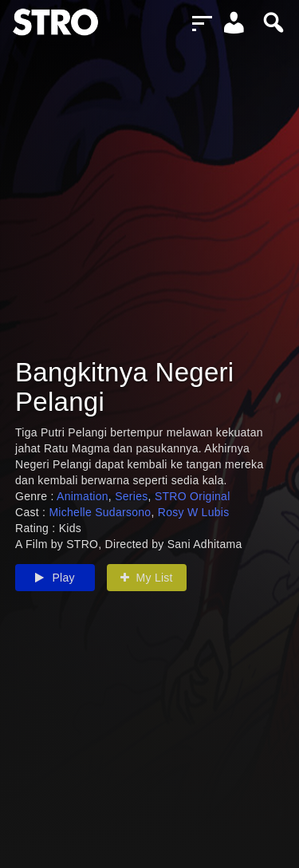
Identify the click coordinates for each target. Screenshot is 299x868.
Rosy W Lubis (194, 512)
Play (55, 578)
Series (131, 496)
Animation (83, 496)
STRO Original (193, 496)
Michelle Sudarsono (100, 512)
